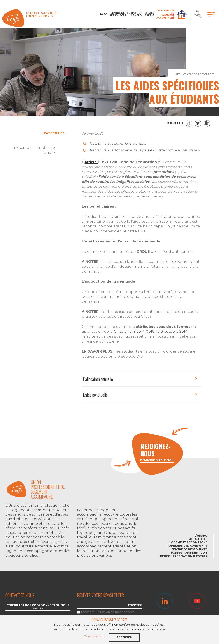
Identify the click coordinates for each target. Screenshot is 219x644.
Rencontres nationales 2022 (184, 556)
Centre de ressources (117, 14)
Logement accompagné (188, 542)
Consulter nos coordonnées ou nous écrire (38, 607)
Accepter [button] (124, 637)
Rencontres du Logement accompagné (165, 14)
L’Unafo (102, 14)
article (91, 162)
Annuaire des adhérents (187, 546)
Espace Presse (149, 14)
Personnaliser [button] (94, 636)
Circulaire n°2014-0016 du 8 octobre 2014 (151, 332)
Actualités (198, 539)
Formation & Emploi (135, 14)
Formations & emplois (189, 553)
